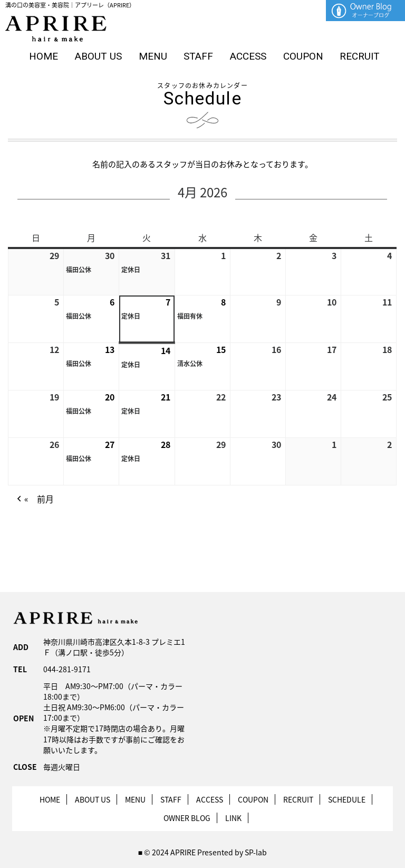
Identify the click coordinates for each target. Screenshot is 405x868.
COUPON (303, 56)
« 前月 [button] (34, 499)
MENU (153, 56)
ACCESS (248, 56)
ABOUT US (98, 56)
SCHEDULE (347, 799)
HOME (44, 56)
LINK (233, 818)
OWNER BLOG (187, 818)
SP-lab (256, 852)
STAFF (198, 56)
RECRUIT (360, 56)
